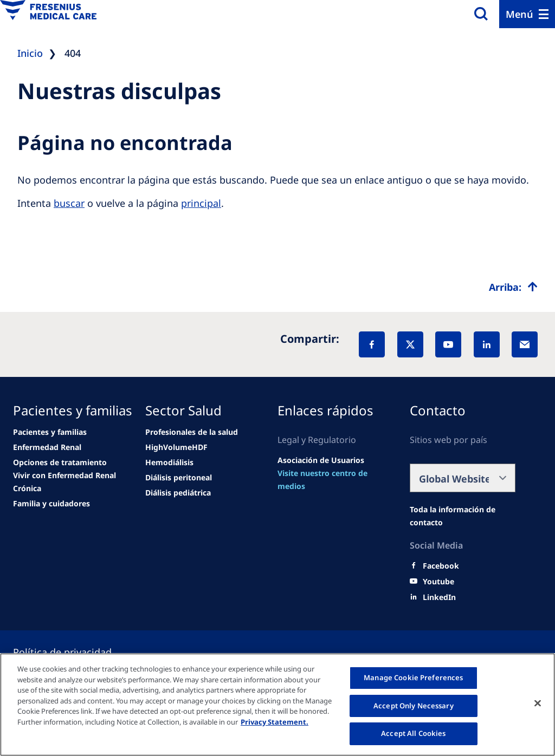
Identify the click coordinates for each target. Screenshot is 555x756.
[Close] (538, 703)
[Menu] (527, 14)
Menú (519, 14)
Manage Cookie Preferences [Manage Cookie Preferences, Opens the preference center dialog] (413, 677)
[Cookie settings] (75, 652)
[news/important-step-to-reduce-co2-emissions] (47, 447)
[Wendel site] (50, 432)
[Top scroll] (513, 287)
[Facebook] (372, 344)
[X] (410, 344)
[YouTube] (448, 344)
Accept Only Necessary (414, 706)
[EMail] (525, 344)
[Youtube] (438, 582)
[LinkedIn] (487, 344)
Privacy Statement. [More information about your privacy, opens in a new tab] (275, 722)
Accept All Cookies (413, 733)
